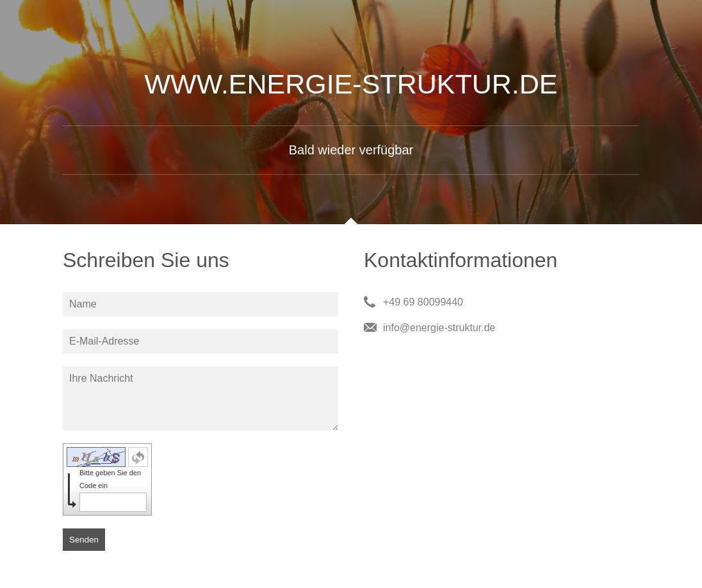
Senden (84, 540)
